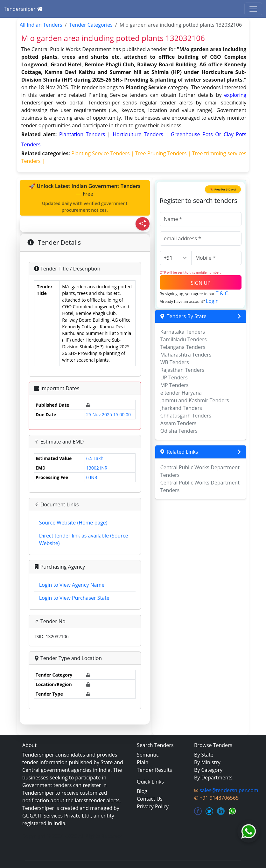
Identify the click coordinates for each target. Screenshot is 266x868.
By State (204, 755)
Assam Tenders (178, 423)
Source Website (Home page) (73, 523)
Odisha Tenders (179, 431)
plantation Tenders (83, 134)
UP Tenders (174, 377)
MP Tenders (175, 385)
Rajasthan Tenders (182, 370)
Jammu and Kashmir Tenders (195, 400)
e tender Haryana (181, 393)
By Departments (213, 778)
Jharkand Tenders (181, 408)
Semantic (148, 755)
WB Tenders (175, 362)
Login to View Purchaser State (74, 598)
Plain (143, 762)
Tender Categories (91, 25)
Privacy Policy (153, 806)
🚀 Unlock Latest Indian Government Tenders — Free (85, 198)
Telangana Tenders (183, 347)
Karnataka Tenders (183, 332)
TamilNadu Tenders (184, 339)
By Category (208, 770)
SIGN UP (200, 283)
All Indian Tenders (41, 25)
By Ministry (207, 762)
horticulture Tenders (139, 134)
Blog (142, 791)
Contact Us (150, 799)
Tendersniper (23, 9)
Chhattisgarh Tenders (186, 416)
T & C (222, 293)
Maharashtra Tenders (186, 355)
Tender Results (154, 770)
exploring (235, 95)
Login (212, 301)
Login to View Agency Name (72, 585)
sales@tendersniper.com (229, 790)
